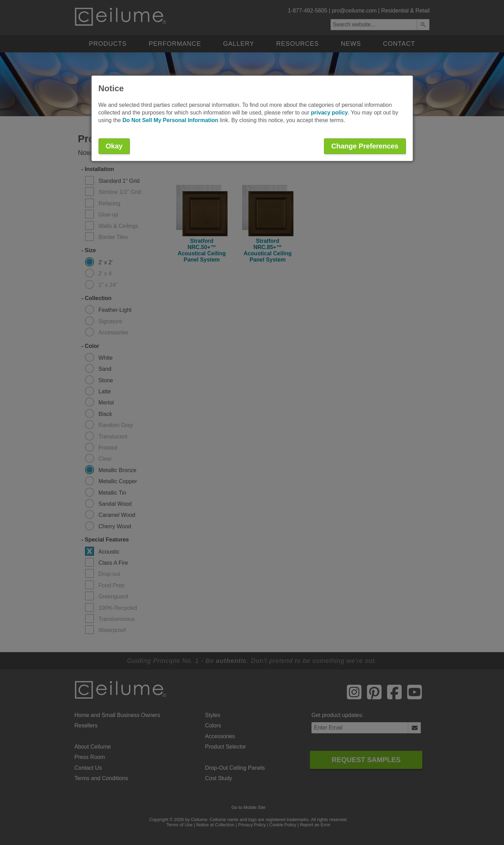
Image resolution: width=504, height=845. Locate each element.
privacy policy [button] (329, 113)
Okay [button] (114, 146)
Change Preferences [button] (365, 146)
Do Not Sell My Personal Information (170, 120)
